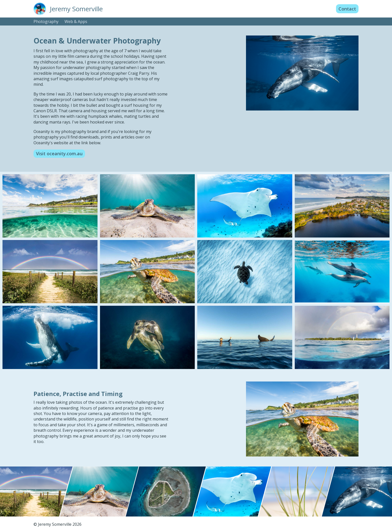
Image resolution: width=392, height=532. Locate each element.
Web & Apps (76, 21)
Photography (46, 21)
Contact (347, 9)
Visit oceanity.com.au (59, 153)
